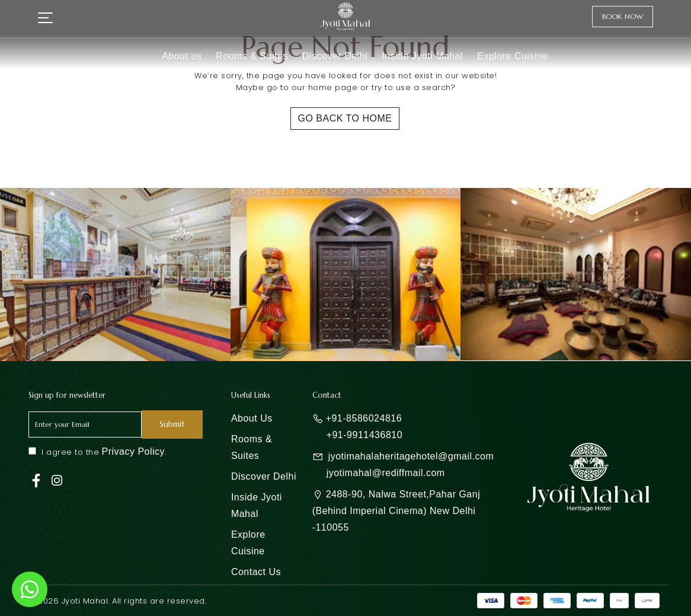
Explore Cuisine (513, 56)
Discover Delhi (335, 56)
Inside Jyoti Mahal (422, 56)
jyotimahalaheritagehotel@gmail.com (411, 456)
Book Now (623, 16)
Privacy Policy (134, 451)
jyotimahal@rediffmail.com (386, 473)
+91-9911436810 (364, 435)
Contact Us (256, 572)
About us (182, 56)
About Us (252, 418)
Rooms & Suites (252, 56)
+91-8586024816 (364, 418)
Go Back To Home (345, 118)
